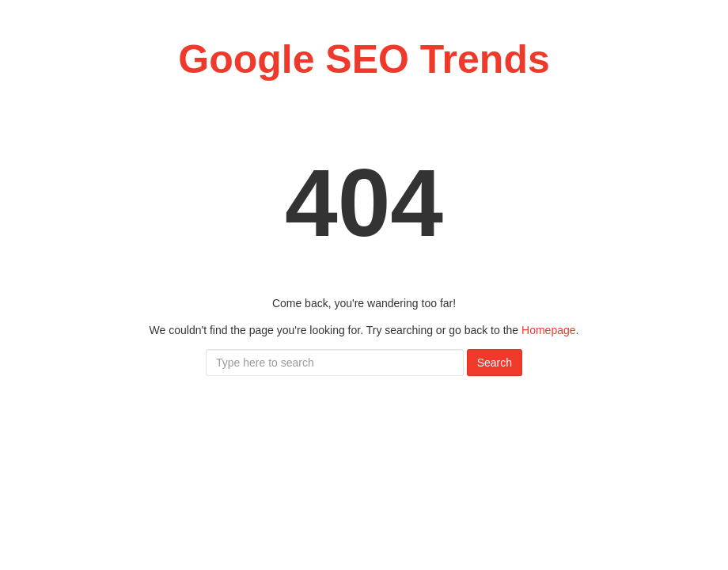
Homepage (549, 330)
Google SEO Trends (364, 59)
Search (495, 363)
